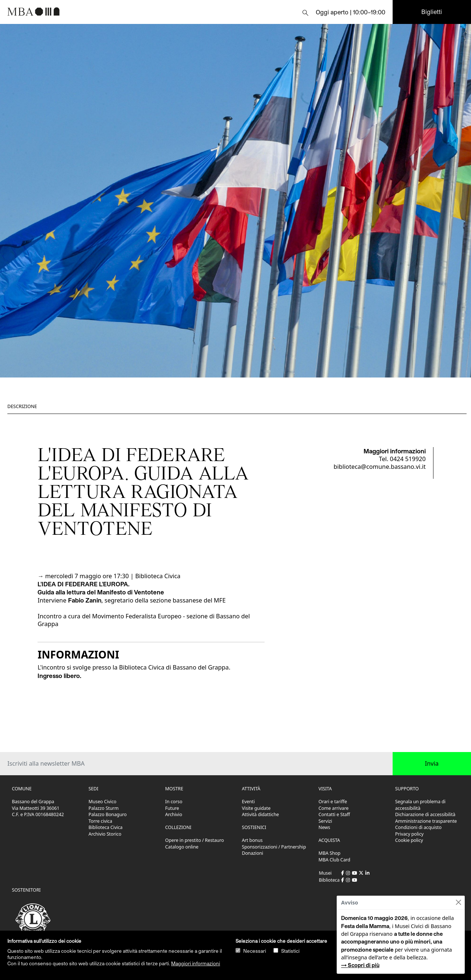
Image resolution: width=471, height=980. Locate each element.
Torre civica (100, 821)
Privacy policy (409, 834)
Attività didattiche (260, 814)
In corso (174, 802)
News (325, 827)
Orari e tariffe (333, 802)
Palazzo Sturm (104, 808)
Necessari (255, 951)
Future (172, 808)
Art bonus (252, 840)
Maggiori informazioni (196, 963)
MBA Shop (330, 853)
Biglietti (432, 12)
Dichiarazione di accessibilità (425, 814)
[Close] (458, 902)
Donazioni (252, 853)
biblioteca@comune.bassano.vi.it (380, 467)
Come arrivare (334, 808)
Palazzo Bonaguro (108, 814)
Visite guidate (256, 808)
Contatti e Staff (334, 814)
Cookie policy (409, 840)
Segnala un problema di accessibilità (420, 805)
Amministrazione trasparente (426, 821)
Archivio (174, 814)
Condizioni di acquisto (418, 827)
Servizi (325, 821)
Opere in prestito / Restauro (195, 840)
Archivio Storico (105, 834)
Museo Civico (103, 802)
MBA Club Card (334, 860)
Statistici (290, 951)
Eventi (248, 802)
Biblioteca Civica (106, 827)
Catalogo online (182, 847)
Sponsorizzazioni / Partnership (274, 847)
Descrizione (22, 406)
